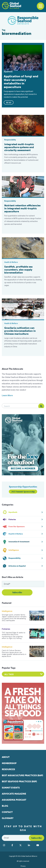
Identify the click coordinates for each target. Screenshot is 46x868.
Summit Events (11, 788)
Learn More (7, 395)
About (6, 757)
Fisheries (6, 629)
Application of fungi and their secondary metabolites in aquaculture (21, 82)
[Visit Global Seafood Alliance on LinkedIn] (31, 845)
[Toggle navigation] (40, 6)
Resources (8, 769)
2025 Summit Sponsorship (23, 492)
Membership (9, 763)
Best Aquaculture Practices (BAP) (22, 775)
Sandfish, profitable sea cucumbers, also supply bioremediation (18, 270)
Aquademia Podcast (14, 800)
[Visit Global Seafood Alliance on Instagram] (6, 845)
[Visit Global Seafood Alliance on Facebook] (14, 845)
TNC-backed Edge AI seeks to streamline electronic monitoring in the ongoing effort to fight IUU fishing (14, 636)
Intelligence (7, 611)
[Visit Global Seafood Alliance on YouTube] (40, 845)
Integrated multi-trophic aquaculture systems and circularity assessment (19, 147)
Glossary (8, 818)
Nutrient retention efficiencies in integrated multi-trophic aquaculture (22, 208)
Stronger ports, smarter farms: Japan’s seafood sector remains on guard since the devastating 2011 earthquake (14, 618)
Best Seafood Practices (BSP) (19, 782)
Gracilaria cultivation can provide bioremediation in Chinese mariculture (20, 331)
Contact (7, 812)
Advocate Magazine (14, 794)
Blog (5, 806)
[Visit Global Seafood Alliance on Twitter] (23, 845)
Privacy (23, 866)
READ (9, 102)
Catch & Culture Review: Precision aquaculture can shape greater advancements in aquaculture (14, 653)
